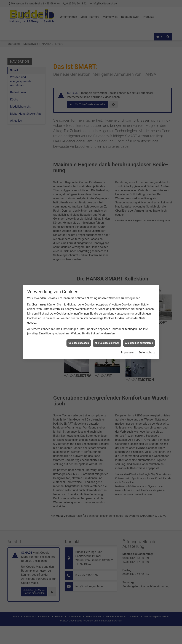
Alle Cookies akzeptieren (139, 292)
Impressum (128, 301)
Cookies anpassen (79, 292)
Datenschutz (147, 301)
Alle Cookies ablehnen (107, 292)
